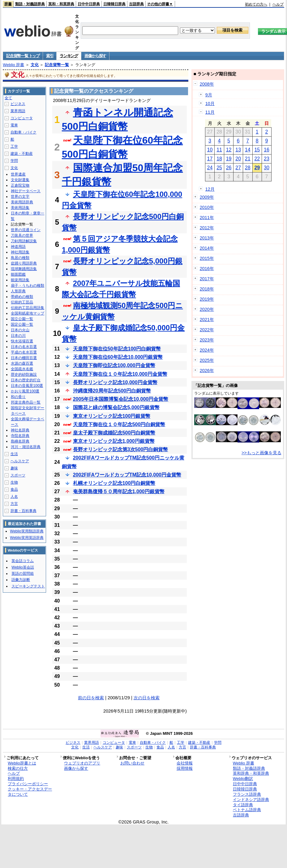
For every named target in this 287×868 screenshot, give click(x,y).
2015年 (207, 258)
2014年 (207, 248)
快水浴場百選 (22, 341)
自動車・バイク (24, 132)
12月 (210, 189)
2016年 (207, 269)
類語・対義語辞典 (30, 4)
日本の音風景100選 (27, 386)
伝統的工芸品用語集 (28, 308)
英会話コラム (23, 561)
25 (219, 168)
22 (257, 159)
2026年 (207, 370)
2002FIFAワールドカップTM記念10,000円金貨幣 (127, 475)
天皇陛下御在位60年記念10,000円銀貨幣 (118, 357)
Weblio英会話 (23, 567)
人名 (14, 497)
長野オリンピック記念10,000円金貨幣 (115, 382)
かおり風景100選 (25, 391)
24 (210, 168)
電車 (14, 125)
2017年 (207, 279)
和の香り (18, 397)
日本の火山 (20, 330)
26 (229, 168)
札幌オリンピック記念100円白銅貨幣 (114, 483)
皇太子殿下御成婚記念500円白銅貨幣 (114, 433)
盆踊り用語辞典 (24, 263)
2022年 (207, 330)
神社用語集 (20, 252)
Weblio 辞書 (13, 65)
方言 (14, 504)
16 (267, 150)
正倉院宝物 (20, 185)
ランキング (69, 56)
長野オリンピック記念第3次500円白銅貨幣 (121, 449)
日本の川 (18, 336)
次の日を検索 (147, 698)
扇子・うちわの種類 (28, 286)
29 (257, 168)
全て (8, 98)
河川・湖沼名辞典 (26, 447)
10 (210, 150)
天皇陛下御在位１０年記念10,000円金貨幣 (120, 374)
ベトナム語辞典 (247, 810)
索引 (50, 56)
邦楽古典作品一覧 (26, 402)
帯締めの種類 (22, 297)
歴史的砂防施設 (24, 375)
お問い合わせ (132, 763)
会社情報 (185, 763)
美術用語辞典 (22, 202)
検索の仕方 (18, 768)
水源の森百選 (22, 363)
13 (238, 150)
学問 (14, 161)
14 (248, 150)
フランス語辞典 (247, 794)
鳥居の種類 (20, 258)
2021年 (207, 320)
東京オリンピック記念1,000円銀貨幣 (114, 441)
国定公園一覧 (22, 324)
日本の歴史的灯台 (26, 380)
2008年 (207, 84)
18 (219, 159)
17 (210, 159)
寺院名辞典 (20, 436)
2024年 (207, 350)
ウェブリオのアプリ (82, 763)
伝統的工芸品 (22, 302)
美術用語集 (20, 208)
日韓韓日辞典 (114, 4)
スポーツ (18, 475)
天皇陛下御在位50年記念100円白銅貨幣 (117, 349)
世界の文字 (20, 197)
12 (229, 150)
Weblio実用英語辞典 (27, 538)
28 (248, 168)
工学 (14, 146)
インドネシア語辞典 (251, 800)
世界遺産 (18, 174)
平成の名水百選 (24, 352)
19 (229, 159)
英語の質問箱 (23, 574)
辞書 (8, 4)
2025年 (207, 360)
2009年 (207, 197)
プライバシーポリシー (28, 784)
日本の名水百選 (24, 347)
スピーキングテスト (28, 586)
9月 (209, 95)
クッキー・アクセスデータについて (30, 792)
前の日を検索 (91, 698)
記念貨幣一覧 (57, 65)
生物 (14, 482)
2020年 (207, 309)
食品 (14, 489)
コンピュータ (22, 118)
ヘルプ (278, 4)
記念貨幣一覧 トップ (23, 56)
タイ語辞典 (243, 805)
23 (267, 159)
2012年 (207, 228)
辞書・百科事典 (24, 511)
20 (238, 159)
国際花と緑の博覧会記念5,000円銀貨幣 (116, 407)
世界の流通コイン (26, 230)
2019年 (207, 299)
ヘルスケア (20, 461)
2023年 (207, 340)
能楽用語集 (20, 280)
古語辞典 (136, 4)
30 (267, 168)
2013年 (207, 238)
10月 (210, 104)
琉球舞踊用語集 (24, 269)
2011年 (207, 218)
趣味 (14, 468)
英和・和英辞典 (61, 4)
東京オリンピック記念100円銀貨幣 (112, 416)
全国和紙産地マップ (28, 313)
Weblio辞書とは (22, 763)
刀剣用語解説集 (24, 241)
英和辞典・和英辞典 (251, 773)
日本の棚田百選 (24, 358)
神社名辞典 (20, 430)
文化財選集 (20, 180)
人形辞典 (18, 291)
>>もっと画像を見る (261, 453)
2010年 (207, 207)
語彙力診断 (21, 580)
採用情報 (185, 768)
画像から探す (95, 56)
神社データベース (26, 191)
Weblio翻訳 (243, 779)
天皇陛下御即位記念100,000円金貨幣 (114, 365)
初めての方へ (256, 4)
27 (238, 168)
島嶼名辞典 (20, 441)
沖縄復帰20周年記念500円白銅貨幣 (112, 391)
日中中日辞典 (89, 4)
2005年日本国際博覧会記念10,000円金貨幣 (121, 399)
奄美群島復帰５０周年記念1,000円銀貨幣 (119, 491)
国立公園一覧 (22, 319)
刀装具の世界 (22, 235)
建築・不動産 (22, 154)
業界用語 (18, 111)
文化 (35, 65)
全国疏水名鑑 (22, 369)
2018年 (207, 289)
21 (248, 159)
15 (257, 150)
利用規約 (16, 779)
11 (219, 150)
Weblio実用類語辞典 (27, 531)
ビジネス (18, 104)
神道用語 (18, 247)
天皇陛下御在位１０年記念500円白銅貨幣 (119, 424)
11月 (210, 112)
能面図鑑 (18, 274)
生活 (14, 454)
